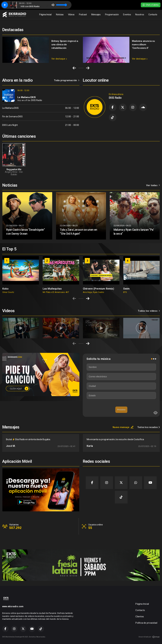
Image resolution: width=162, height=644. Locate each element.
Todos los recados (149, 427)
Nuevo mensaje (123, 427)
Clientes (140, 617)
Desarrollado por (149, 637)
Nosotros (140, 15)
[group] (21, 275)
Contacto (153, 15)
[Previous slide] (74, 299)
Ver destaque (59, 59)
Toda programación (67, 80)
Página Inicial (45, 15)
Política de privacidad (146, 623)
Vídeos (71, 15)
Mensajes (96, 15)
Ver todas (153, 185)
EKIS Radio (37, 100)
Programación (112, 15)
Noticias (60, 15)
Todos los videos (149, 311)
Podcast (83, 15)
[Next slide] (88, 68)
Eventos (127, 15)
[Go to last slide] (74, 68)
